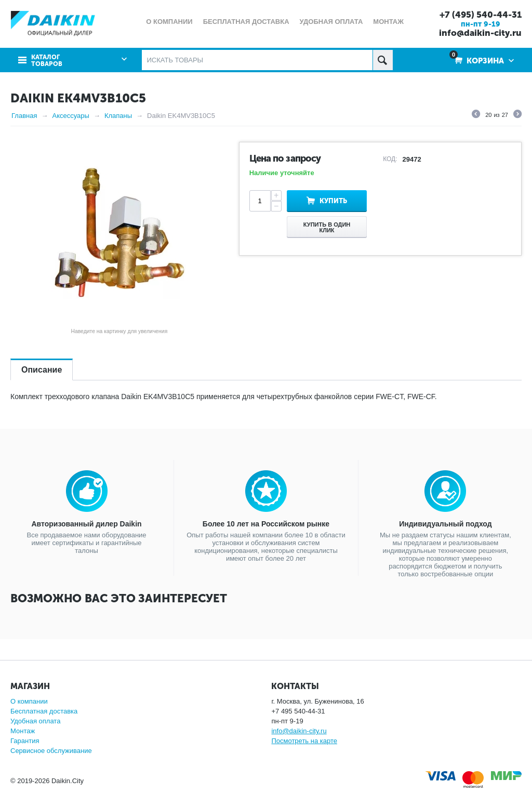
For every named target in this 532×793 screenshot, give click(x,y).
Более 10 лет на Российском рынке (266, 524)
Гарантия (25, 741)
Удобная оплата (35, 721)
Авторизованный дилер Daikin (87, 524)
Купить (333, 201)
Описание (42, 370)
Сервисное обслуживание (51, 751)
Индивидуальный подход (445, 524)
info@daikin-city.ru (480, 33)
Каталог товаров (47, 61)
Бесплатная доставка (44, 711)
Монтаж (23, 731)
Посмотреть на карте (304, 741)
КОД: (390, 159)
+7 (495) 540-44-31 (481, 15)
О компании (29, 701)
